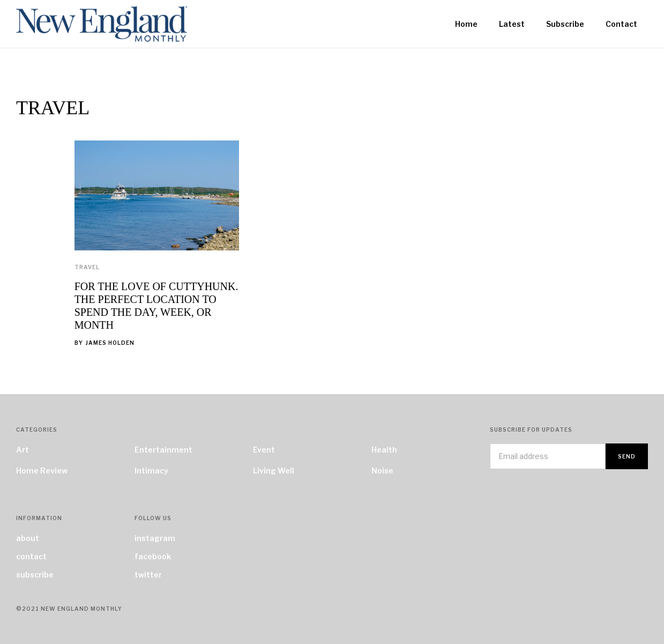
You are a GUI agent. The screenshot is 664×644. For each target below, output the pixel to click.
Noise (382, 471)
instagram (155, 538)
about (28, 538)
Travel (87, 267)
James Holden (110, 343)
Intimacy (151, 471)
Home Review (42, 471)
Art (23, 450)
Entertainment (163, 450)
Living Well (274, 471)
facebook (153, 556)
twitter (148, 575)
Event (264, 450)
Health (384, 450)
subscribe (35, 575)
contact (31, 556)
